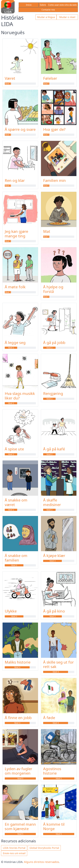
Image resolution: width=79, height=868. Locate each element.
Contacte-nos (48, 10)
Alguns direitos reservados (41, 862)
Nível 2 (11, 348)
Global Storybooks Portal (44, 848)
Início (29, 5)
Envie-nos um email (14, 853)
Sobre (43, 5)
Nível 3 (14, 565)
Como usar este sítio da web (62, 5)
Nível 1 (8, 84)
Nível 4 (17, 667)
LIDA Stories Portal (14, 848)
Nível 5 (20, 778)
